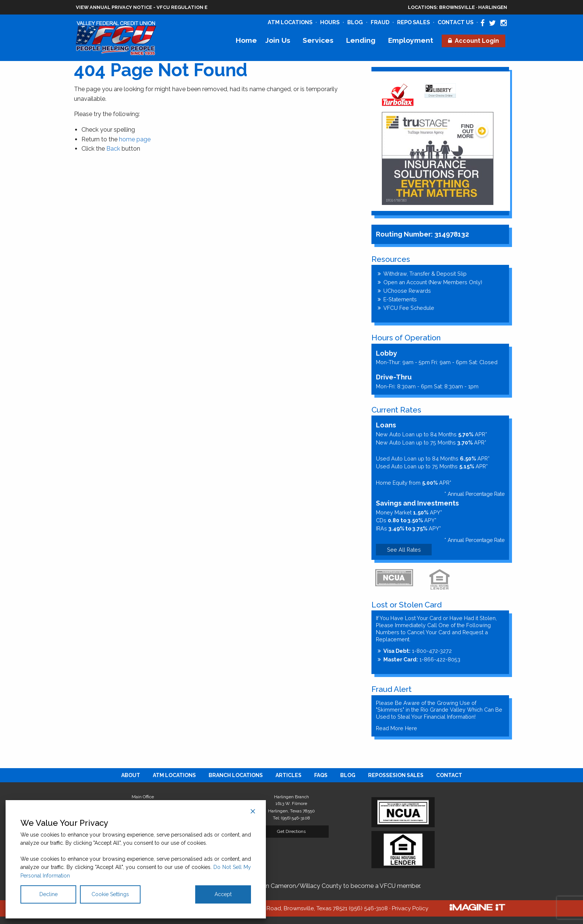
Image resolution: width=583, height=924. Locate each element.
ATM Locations (290, 22)
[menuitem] (246, 40)
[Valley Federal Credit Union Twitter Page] (492, 23)
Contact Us (455, 22)
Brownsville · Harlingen (458, 7)
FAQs (321, 775)
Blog (355, 22)
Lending (361, 40)
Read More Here (397, 728)
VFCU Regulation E (182, 7)
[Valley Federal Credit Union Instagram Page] (504, 23)
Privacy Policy (410, 908)
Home (246, 40)
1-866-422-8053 (422, 659)
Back (113, 149)
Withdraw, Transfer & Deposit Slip (425, 274)
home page (135, 139)
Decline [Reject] (49, 894)
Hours (330, 22)
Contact (449, 775)
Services (318, 40)
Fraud (380, 22)
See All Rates (404, 550)
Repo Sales (413, 22)
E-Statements (400, 299)
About (131, 775)
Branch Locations (236, 775)
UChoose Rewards (407, 291)
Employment (411, 40)
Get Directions (291, 831)
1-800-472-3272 (418, 651)
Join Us (278, 40)
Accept (223, 894)
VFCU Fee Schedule (409, 308)
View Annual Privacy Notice (114, 7)
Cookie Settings (110, 894)
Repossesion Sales (396, 775)
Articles (289, 775)
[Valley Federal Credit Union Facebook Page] (482, 23)
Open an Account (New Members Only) (433, 282)
